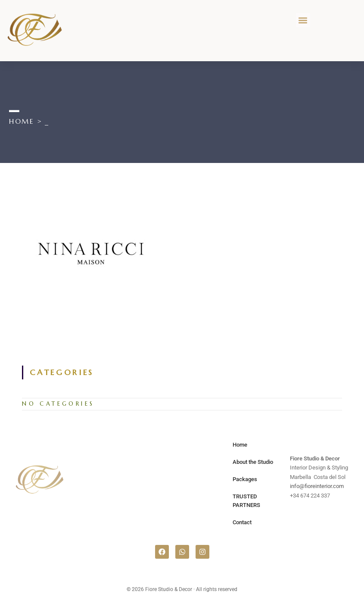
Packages (245, 479)
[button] (303, 20)
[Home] (22, 121)
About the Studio (253, 462)
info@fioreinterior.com (317, 486)
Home (240, 445)
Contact (242, 522)
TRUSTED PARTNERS (246, 501)
